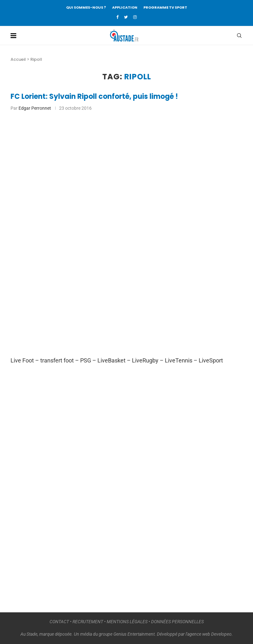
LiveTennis (179, 360)
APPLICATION (125, 7)
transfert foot (57, 360)
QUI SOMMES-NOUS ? (86, 7)
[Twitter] (126, 17)
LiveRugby (145, 360)
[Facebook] (117, 17)
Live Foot (22, 360)
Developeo (221, 634)
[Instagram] (135, 17)
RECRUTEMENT (88, 622)
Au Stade (29, 634)
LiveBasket (111, 360)
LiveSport (211, 360)
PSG (86, 360)
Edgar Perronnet (35, 108)
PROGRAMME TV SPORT (165, 7)
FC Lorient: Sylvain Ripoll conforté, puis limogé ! (94, 96)
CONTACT (59, 622)
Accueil (18, 59)
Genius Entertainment (134, 634)
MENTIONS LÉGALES (127, 622)
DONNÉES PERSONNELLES (177, 622)
